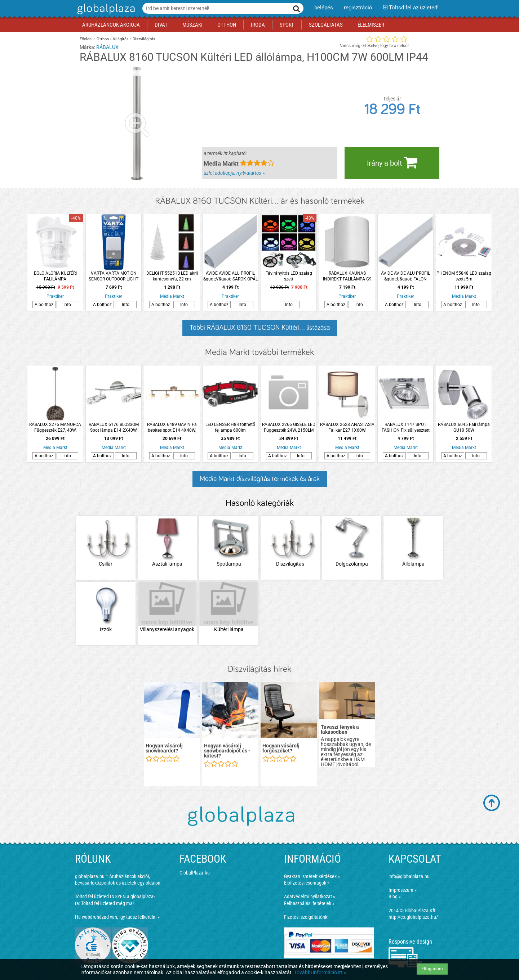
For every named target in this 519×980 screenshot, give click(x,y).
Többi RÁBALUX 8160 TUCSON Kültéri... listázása (260, 328)
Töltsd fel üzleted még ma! (107, 903)
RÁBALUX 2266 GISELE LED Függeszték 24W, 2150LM (289, 427)
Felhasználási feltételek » (309, 903)
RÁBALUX (107, 47)
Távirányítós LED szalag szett (289, 276)
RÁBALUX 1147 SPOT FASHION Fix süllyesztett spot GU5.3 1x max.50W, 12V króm (406, 428)
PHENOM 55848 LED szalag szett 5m (464, 276)
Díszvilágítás (144, 39)
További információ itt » (320, 972)
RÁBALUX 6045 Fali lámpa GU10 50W (464, 427)
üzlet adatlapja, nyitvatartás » (234, 173)
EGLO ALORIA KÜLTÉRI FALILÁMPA (55, 276)
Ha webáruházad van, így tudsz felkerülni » (117, 917)
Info (67, 305)
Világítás (121, 39)
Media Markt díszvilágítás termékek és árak (260, 479)
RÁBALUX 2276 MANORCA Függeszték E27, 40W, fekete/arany (55, 428)
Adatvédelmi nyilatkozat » (310, 896)
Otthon (103, 39)
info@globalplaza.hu (409, 876)
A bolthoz (44, 305)
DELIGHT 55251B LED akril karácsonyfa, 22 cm (172, 276)
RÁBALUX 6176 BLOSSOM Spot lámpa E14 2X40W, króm (114, 428)
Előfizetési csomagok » (307, 883)
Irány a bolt (392, 162)
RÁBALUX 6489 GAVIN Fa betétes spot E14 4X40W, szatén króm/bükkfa (172, 428)
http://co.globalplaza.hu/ (413, 917)
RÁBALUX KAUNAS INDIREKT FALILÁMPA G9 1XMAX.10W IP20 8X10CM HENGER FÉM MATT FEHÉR (347, 276)
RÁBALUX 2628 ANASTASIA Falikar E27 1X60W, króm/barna (347, 428)
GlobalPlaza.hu (195, 873)
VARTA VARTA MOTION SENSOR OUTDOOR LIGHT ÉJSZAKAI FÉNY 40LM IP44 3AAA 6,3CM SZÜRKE (114, 276)
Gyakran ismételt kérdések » (312, 876)
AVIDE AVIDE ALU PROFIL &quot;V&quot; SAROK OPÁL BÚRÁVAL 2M (230, 276)
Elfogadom (432, 969)
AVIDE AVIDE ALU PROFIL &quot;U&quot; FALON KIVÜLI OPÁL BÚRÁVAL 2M (405, 276)
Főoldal (86, 39)
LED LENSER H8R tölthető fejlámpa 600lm (230, 427)
